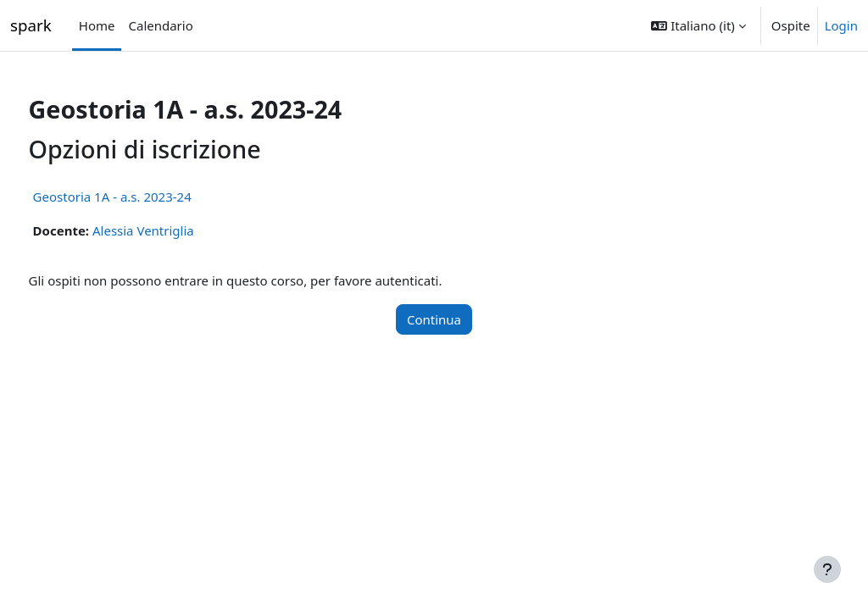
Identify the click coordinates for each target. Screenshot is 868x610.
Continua (434, 319)
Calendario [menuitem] (160, 25)
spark (31, 25)
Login (841, 25)
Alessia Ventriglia (175, 230)
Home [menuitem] (97, 25)
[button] (698, 25)
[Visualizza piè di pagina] (827, 569)
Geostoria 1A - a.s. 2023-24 (144, 197)
